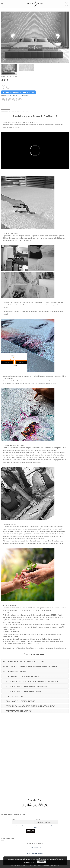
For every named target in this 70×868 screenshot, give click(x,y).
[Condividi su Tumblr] (20, 100)
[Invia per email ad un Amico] (13, 100)
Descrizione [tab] (6, 111)
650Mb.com (56, 865)
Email (14, 819)
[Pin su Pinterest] (17, 100)
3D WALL (10, 96)
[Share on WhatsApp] (3, 100)
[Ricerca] (2, 4)
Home (3, 77)
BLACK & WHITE (12, 77)
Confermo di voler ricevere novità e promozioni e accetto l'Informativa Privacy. (36, 827)
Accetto (41, 862)
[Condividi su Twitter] (10, 100)
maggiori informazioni (29, 862)
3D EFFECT (16, 96)
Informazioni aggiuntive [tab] (20, 111)
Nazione (38, 819)
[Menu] (67, 4)
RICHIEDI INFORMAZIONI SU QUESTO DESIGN (20, 92)
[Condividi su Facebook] (7, 100)
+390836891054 (35, 848)
